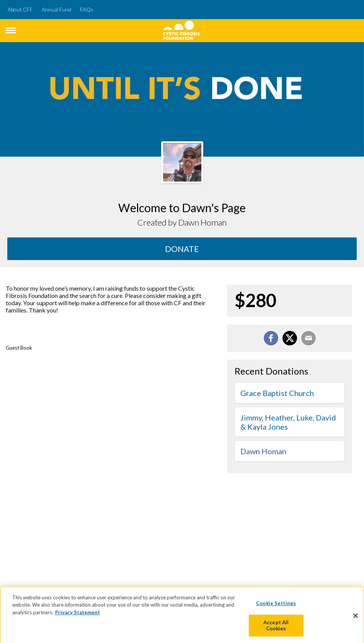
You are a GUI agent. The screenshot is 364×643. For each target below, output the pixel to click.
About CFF (20, 9)
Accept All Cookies (276, 628)
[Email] (309, 338)
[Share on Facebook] (271, 338)
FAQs (87, 9)
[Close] (356, 618)
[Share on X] (290, 338)
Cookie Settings (276, 606)
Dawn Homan (263, 451)
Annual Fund (56, 9)
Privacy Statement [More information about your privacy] (78, 615)
